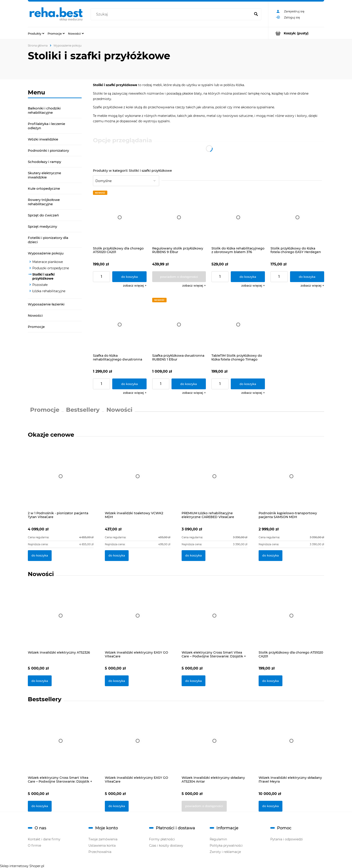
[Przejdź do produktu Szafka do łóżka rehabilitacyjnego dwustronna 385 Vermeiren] (120, 325)
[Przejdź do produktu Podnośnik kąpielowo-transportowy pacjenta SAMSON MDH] (291, 481)
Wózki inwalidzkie (43, 139)
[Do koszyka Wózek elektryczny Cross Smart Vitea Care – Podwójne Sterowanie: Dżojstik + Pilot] (194, 681)
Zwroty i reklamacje (225, 852)
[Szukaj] (256, 14)
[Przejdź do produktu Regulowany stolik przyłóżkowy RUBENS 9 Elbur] (179, 217)
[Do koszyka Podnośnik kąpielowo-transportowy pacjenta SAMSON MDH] (271, 556)
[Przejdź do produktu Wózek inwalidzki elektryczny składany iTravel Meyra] (291, 747)
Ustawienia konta (102, 846)
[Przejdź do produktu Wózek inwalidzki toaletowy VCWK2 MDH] (138, 481)
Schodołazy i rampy (44, 162)
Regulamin (218, 839)
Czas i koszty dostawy (166, 846)
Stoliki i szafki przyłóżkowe (43, 276)
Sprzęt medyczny (42, 226)
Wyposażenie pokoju (46, 253)
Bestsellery (83, 410)
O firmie (34, 846)
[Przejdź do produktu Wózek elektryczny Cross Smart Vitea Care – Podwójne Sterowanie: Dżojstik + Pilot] (214, 621)
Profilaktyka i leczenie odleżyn (46, 126)
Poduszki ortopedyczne (51, 268)
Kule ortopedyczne (44, 188)
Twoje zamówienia (103, 839)
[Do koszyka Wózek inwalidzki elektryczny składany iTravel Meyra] (271, 806)
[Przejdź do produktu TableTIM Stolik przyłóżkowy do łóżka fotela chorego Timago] (238, 325)
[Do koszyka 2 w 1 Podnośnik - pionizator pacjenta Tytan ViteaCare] (40, 556)
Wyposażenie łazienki (46, 304)
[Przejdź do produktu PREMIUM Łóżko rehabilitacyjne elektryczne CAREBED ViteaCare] (214, 481)
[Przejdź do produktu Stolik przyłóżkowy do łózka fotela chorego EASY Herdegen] (297, 217)
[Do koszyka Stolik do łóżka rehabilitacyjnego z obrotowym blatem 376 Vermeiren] (248, 277)
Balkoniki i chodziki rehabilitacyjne (44, 110)
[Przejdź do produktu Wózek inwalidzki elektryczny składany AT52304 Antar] (214, 747)
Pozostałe (40, 285)
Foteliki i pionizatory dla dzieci (48, 240)
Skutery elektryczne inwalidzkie (44, 175)
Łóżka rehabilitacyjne (49, 291)
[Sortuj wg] (126, 181)
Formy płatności (162, 839)
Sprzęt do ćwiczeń (43, 215)
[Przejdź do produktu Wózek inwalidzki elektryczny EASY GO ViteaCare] (138, 621)
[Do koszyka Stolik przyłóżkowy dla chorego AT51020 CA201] (129, 277)
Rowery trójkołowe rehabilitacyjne (44, 202)
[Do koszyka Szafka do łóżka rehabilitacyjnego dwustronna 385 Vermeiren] (129, 384)
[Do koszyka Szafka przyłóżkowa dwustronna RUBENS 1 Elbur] (189, 384)
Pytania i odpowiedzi (287, 839)
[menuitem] (36, 33)
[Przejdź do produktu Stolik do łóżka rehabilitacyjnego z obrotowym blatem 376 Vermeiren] (238, 217)
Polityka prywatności (226, 846)
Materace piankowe (48, 262)
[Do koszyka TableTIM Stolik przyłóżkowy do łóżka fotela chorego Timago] (248, 384)
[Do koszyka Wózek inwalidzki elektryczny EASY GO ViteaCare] (117, 681)
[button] (135, 285)
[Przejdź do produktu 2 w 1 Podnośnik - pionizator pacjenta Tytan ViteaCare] (61, 481)
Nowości (35, 315)
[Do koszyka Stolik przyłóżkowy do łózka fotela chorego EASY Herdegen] (307, 277)
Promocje (36, 327)
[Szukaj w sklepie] (172, 14)
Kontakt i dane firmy (44, 839)
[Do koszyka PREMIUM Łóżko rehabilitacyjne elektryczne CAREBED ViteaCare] (194, 556)
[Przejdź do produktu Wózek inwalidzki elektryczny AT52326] (61, 621)
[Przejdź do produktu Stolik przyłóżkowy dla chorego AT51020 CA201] (120, 217)
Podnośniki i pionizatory (48, 150)
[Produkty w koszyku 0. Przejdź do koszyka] (296, 33)
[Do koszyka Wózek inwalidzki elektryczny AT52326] (40, 681)
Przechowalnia (100, 852)
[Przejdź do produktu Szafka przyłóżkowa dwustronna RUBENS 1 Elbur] (179, 325)
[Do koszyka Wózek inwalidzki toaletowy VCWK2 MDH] (117, 556)
